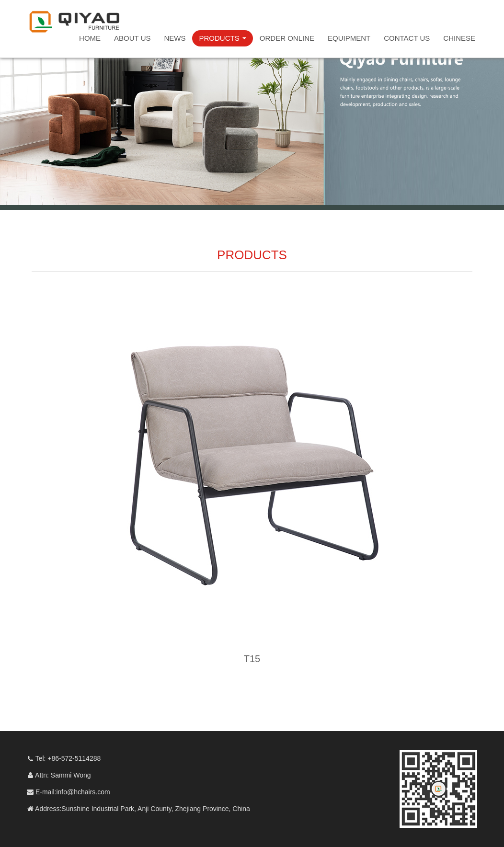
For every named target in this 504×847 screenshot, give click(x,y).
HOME (90, 38)
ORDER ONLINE (287, 38)
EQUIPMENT (349, 38)
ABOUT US (132, 38)
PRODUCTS (222, 38)
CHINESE (459, 38)
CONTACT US (407, 38)
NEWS (175, 38)
